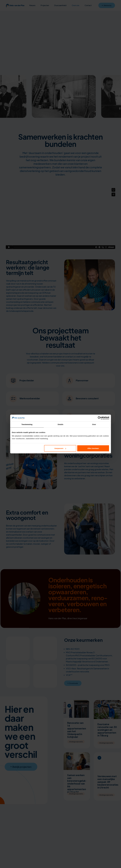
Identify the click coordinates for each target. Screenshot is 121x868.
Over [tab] (94, 424)
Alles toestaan (93, 448)
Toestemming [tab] (27, 424)
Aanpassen (60, 448)
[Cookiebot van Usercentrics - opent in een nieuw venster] (99, 418)
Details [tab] (61, 424)
